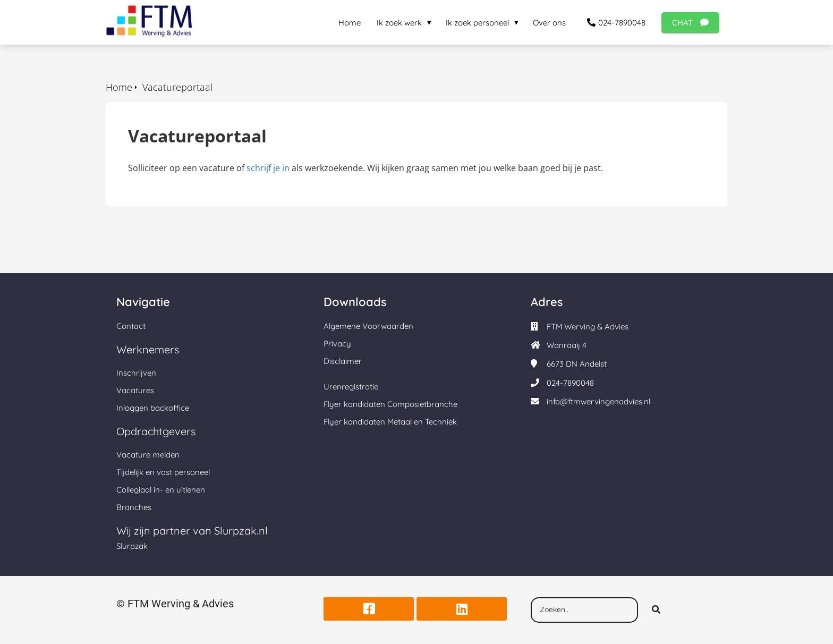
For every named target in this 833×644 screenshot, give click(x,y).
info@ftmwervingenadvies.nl (598, 401)
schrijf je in (268, 168)
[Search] (656, 610)
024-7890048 (570, 383)
